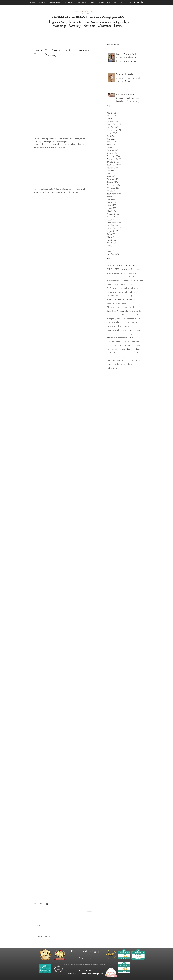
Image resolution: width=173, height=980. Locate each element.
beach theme (136, 360)
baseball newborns (121, 353)
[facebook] (131, 2)
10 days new (118, 265)
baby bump (126, 341)
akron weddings (128, 319)
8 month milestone (113, 281)
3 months (124, 273)
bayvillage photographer (126, 357)
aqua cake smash (113, 330)
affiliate (138, 315)
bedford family (112, 368)
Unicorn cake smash (114, 315)
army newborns (134, 334)
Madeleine (111, 303)
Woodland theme (128, 315)
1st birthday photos (130, 265)
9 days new (125, 281)
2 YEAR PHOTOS (113, 269)
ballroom (123, 349)
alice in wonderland (133, 322)
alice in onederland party (116, 322)
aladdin (138, 319)
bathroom (133, 353)
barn (129, 349)
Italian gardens (125, 296)
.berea (109, 265)
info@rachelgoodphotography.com (86, 958)
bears (109, 364)
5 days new (133, 273)
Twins (141, 311)
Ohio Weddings (131, 307)
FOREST (132, 284)
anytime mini (126, 326)
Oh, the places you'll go (115, 307)
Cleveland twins (112, 284)
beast (114, 364)
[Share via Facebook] (35, 904)
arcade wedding (136, 330)
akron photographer (114, 319)
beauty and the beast (125, 364)
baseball (110, 353)
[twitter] (138, 2)
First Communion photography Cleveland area (123, 288)
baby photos (111, 345)
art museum (111, 338)
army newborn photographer (117, 334)
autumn (131, 338)
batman (140, 353)
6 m (140, 273)
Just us (133, 296)
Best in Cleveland (137, 281)
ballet (109, 349)
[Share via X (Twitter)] (41, 904)
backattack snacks (134, 345)
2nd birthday (136, 269)
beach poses (126, 360)
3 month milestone (113, 273)
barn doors (136, 349)
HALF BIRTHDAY (113, 296)
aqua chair (124, 330)
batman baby (112, 357)
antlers (118, 326)
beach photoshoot (113, 360)
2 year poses (125, 269)
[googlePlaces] (135, 2)
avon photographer (114, 341)
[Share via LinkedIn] (47, 904)
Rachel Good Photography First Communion (122, 311)
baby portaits (122, 345)
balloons (115, 349)
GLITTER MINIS (135, 292)
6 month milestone (113, 277)
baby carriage (136, 341)
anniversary (111, 326)
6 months (124, 277)
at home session (122, 338)
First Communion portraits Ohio (118, 292)
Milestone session (122, 303)
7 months (132, 277)
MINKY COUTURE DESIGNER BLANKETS (122, 300)
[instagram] (142, 2)
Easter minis (123, 284)
